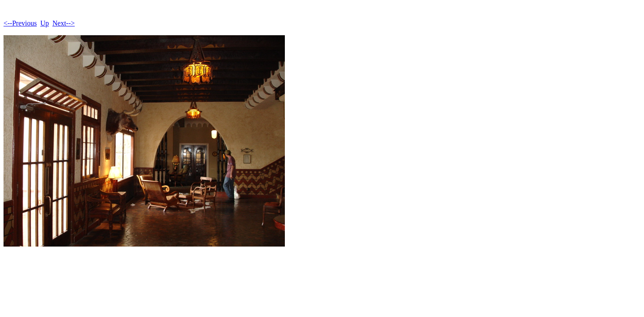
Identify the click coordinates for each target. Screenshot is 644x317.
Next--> (64, 23)
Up (45, 23)
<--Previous (20, 23)
